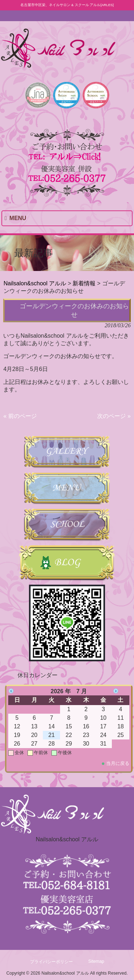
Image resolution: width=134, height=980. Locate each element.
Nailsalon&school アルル (35, 283)
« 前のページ (20, 416)
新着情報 (84, 283)
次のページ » (114, 416)
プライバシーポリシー (51, 962)
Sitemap (96, 961)
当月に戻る (118, 763)
